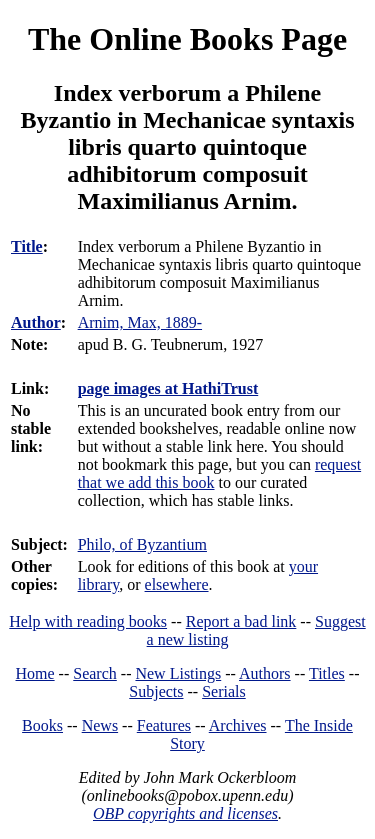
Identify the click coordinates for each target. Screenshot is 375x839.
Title (27, 246)
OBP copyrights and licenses (185, 813)
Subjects (156, 691)
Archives (238, 725)
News (100, 725)
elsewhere (177, 584)
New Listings (178, 673)
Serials (224, 691)
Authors (265, 673)
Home (35, 673)
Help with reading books (88, 621)
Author (36, 322)
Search (95, 673)
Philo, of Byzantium (142, 544)
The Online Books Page (187, 39)
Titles (327, 673)
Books (42, 725)
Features (164, 725)
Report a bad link (241, 621)
